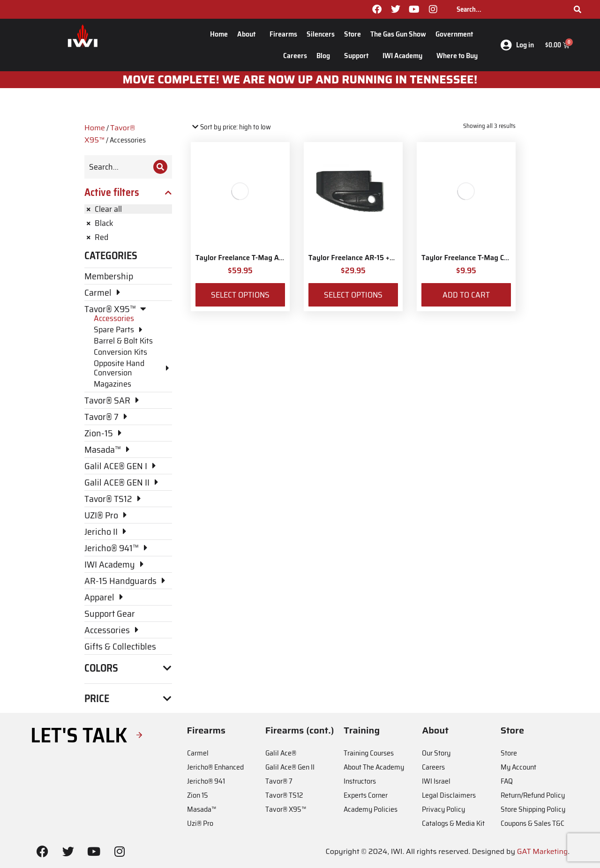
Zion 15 (198, 795)
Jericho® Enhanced (215, 767)
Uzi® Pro (200, 823)
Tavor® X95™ (286, 809)
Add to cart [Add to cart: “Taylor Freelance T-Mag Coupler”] (466, 295)
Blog (326, 56)
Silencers (321, 34)
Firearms (283, 34)
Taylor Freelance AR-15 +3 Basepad (366, 258)
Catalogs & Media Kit (453, 823)
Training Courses (369, 753)
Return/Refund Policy (533, 795)
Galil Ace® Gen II (290, 767)
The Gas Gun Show (398, 34)
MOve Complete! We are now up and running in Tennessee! (300, 80)
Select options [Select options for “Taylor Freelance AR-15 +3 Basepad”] (353, 295)
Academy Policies (371, 809)
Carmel (198, 753)
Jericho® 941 (206, 781)
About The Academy (374, 767)
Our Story (436, 753)
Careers (295, 56)
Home (219, 34)
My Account (518, 767)
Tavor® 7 (279, 781)
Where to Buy (457, 56)
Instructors (360, 781)
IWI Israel (436, 781)
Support (359, 56)
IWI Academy (405, 56)
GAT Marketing (543, 851)
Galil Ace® (281, 753)
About (249, 34)
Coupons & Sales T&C (532, 823)
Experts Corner (366, 795)
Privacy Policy (443, 809)
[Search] (577, 9)
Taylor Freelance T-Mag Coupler (473, 258)
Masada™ (202, 809)
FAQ (507, 781)
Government (457, 34)
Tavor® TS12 (284, 795)
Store (352, 34)
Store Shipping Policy (533, 809)
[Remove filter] (128, 209)
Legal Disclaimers (449, 795)
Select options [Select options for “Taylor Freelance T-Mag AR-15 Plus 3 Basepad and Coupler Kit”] (240, 295)
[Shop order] (231, 127)
